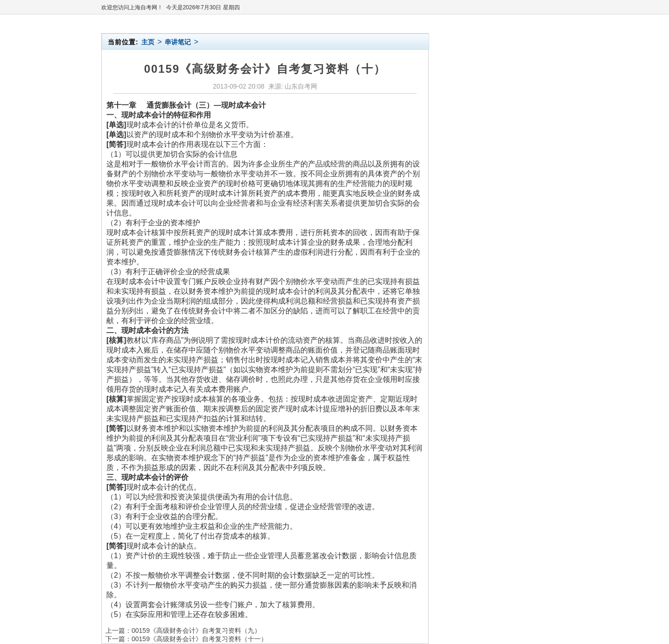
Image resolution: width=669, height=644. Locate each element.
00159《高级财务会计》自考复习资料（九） (196, 630)
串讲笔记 (178, 42)
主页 (148, 42)
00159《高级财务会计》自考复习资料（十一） (199, 639)
